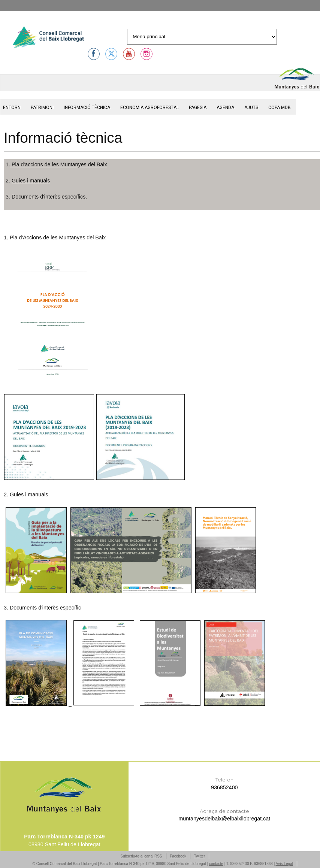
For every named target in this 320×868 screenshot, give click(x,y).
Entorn (12, 108)
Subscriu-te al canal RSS (141, 856)
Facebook (178, 856)
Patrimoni (42, 108)
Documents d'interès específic (45, 608)
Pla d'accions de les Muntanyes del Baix (59, 164)
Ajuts (251, 108)
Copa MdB (280, 108)
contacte (216, 864)
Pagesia (198, 108)
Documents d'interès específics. (49, 197)
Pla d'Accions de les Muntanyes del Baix (58, 238)
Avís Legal (284, 864)
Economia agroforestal (150, 108)
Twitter (200, 856)
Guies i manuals (31, 181)
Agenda (225, 108)
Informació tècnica (87, 108)
